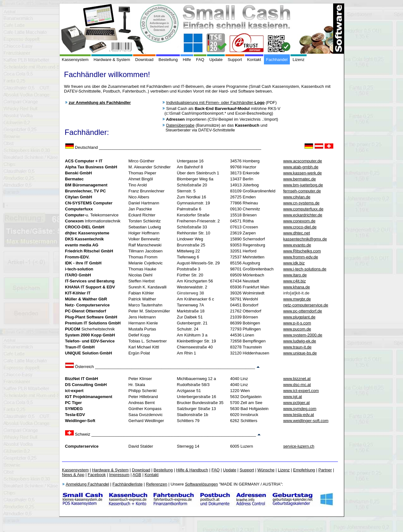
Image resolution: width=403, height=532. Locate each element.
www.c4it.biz (295, 281)
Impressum (119, 475)
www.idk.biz (294, 263)
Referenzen (157, 484)
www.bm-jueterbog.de (303, 185)
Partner (325, 470)
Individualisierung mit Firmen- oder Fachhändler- (215, 103)
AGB (137, 475)
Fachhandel (277, 60)
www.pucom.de (297, 329)
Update (216, 60)
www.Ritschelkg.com (302, 251)
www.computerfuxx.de (303, 209)
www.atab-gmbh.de (301, 167)
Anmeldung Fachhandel (87, 484)
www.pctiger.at (296, 403)
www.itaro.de (295, 275)
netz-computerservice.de (306, 305)
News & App (73, 475)
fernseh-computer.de (302, 191)
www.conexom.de (299, 221)
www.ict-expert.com (301, 391)
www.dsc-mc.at (297, 385)
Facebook (97, 475)
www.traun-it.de (297, 347)
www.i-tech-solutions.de (305, 269)
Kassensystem (75, 60)
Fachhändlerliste (128, 484)
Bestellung (168, 60)
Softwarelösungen (201, 484)
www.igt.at (293, 397)
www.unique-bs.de (300, 353)
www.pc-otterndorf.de (303, 311)
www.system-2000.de (303, 335)
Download (144, 60)
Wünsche (266, 470)
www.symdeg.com (300, 409)
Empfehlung (304, 470)
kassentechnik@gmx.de (305, 239)
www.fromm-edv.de (301, 257)
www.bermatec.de (299, 179)
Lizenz (299, 60)
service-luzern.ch (299, 446)
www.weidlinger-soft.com (306, 421)
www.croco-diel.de (300, 227)
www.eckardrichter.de (303, 215)
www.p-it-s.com (297, 323)
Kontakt (254, 60)
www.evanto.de (297, 245)
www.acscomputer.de (303, 161)
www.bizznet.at (297, 379)
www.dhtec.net (297, 233)
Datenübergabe (180, 125)
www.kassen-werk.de (302, 173)
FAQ (200, 60)
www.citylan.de (297, 197)
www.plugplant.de (299, 317)
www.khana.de (297, 287)
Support (235, 60)
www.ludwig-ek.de (300, 341)
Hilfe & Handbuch (192, 470)
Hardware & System (112, 60)
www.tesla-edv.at (299, 415)
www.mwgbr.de (297, 299)
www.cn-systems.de (301, 203)
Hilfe (187, 60)
